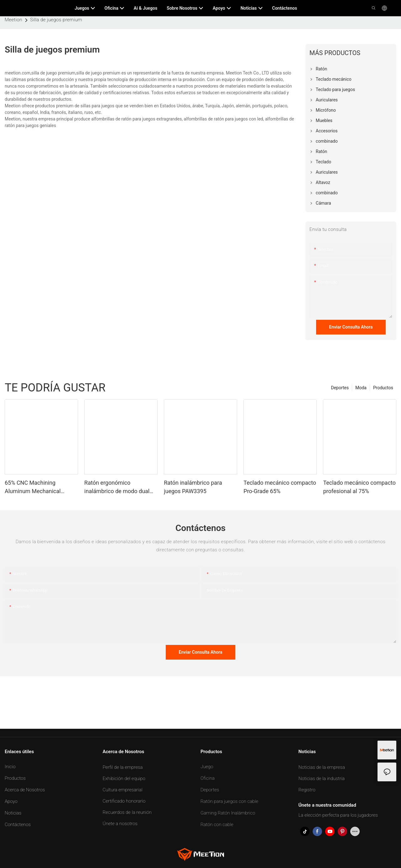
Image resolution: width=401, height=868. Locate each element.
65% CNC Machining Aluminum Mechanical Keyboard (33, 487)
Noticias (13, 813)
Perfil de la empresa (123, 767)
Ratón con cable (217, 825)
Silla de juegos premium (56, 20)
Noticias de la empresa (322, 767)
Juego (207, 767)
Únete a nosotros (120, 824)
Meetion (13, 20)
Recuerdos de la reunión (127, 812)
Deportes (340, 388)
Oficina (208, 778)
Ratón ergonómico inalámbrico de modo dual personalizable (117, 487)
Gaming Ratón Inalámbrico (228, 813)
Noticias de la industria (322, 779)
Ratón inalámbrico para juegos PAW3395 (193, 487)
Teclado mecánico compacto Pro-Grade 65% (280, 487)
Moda (361, 388)
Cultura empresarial (123, 790)
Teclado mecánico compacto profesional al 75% (359, 487)
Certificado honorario (124, 801)
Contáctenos (18, 825)
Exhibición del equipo (124, 779)
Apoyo (11, 801)
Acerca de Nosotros (25, 790)
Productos (383, 388)
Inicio (10, 767)
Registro (307, 790)
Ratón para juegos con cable (229, 801)
